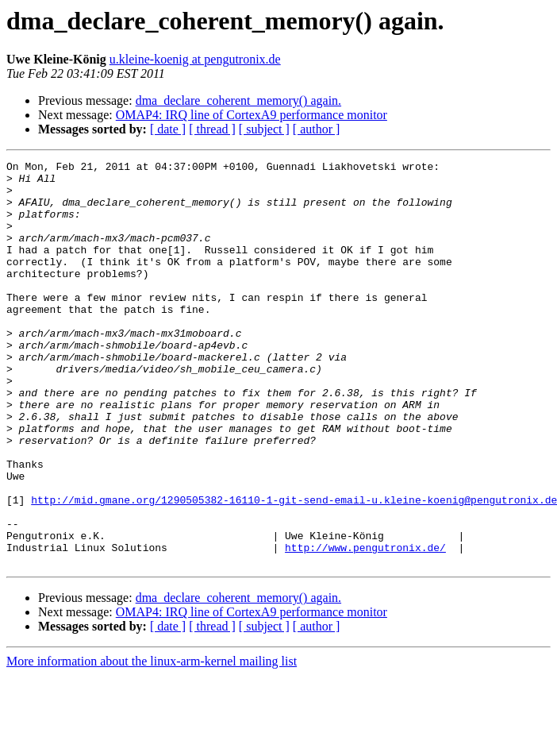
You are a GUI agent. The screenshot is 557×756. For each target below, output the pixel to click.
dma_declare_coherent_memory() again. (238, 100)
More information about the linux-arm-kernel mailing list (152, 742)
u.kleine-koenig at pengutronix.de (195, 59)
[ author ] (317, 129)
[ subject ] (264, 129)
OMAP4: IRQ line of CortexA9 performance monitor (252, 115)
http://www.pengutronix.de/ (365, 626)
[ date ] (168, 129)
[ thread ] (212, 129)
